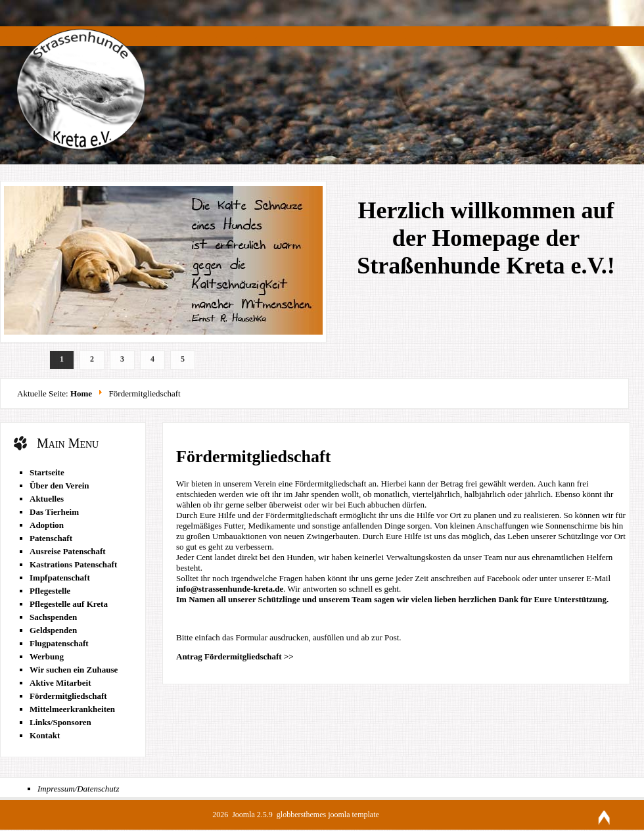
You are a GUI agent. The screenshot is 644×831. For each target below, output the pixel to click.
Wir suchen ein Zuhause (74, 670)
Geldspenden (53, 630)
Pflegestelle (50, 591)
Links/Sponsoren (60, 722)
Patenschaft (51, 538)
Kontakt (45, 735)
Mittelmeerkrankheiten (72, 709)
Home (81, 393)
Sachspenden (53, 617)
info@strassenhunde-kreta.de (230, 589)
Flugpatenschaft (59, 643)
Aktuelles (47, 499)
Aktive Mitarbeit (60, 683)
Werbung (47, 656)
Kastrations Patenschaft (73, 564)
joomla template (354, 815)
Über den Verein (59, 486)
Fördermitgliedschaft (68, 696)
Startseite (47, 472)
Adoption (47, 525)
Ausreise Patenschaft (68, 551)
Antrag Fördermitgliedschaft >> (235, 656)
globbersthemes (302, 815)
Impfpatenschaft (60, 578)
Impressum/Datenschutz (78, 789)
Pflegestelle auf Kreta (69, 604)
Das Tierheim (54, 512)
